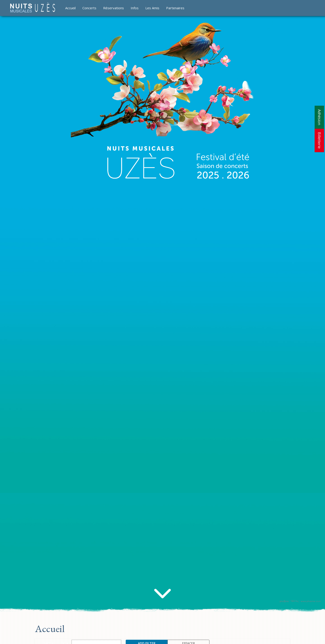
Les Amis (152, 8)
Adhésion (319, 117)
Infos (135, 8)
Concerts (89, 8)
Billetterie (319, 140)
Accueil (70, 8)
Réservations (114, 8)
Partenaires (175, 8)
